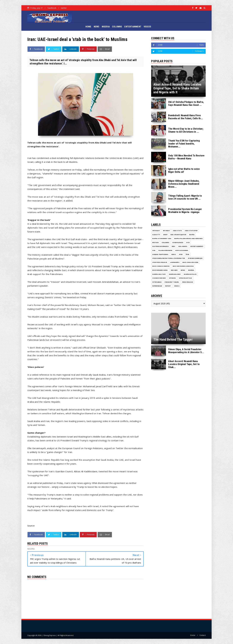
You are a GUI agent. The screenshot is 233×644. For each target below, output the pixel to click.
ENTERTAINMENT (133, 27)
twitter (64, 8)
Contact (203, 635)
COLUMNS (117, 27)
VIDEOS (147, 27)
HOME (88, 27)
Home (193, 635)
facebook (52, 8)
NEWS (97, 27)
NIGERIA (106, 27)
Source (31, 526)
